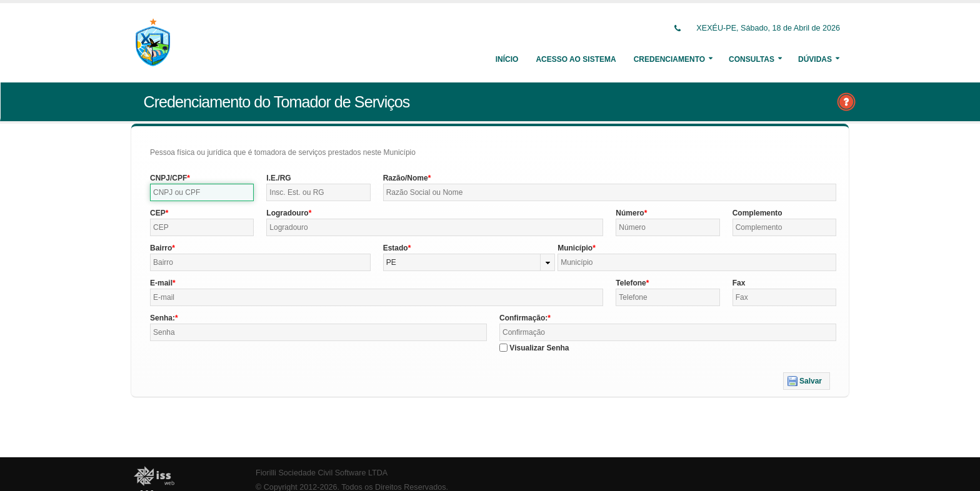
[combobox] (469, 262)
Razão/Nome (406, 178)
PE (391, 262)
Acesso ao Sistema (576, 59)
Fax (739, 283)
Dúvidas (815, 59)
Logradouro (287, 213)
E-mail (161, 283)
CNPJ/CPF (168, 178)
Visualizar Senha (539, 348)
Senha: (162, 318)
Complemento (757, 213)
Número (630, 213)
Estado (396, 248)
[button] (807, 381)
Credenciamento (669, 59)
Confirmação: (523, 318)
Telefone (631, 283)
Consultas (752, 59)
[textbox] (202, 192)
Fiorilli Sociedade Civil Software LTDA (322, 473)
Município (575, 248)
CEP (158, 213)
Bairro (161, 248)
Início (507, 59)
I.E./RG (278, 178)
